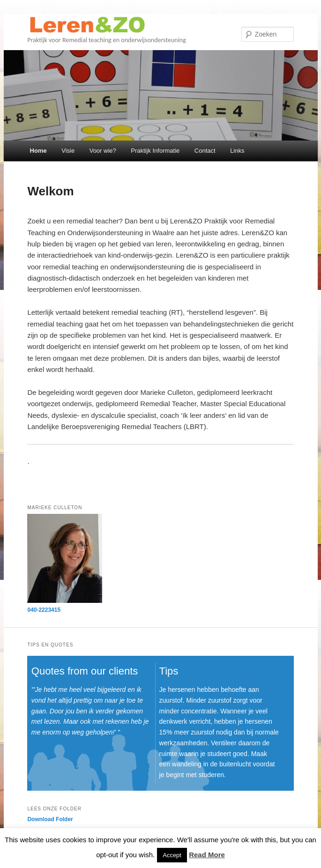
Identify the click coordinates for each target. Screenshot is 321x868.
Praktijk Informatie (155, 151)
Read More (207, 855)
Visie (68, 151)
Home (38, 151)
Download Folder (50, 819)
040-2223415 (44, 610)
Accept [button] (172, 855)
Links (237, 151)
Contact (205, 151)
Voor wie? (103, 151)
